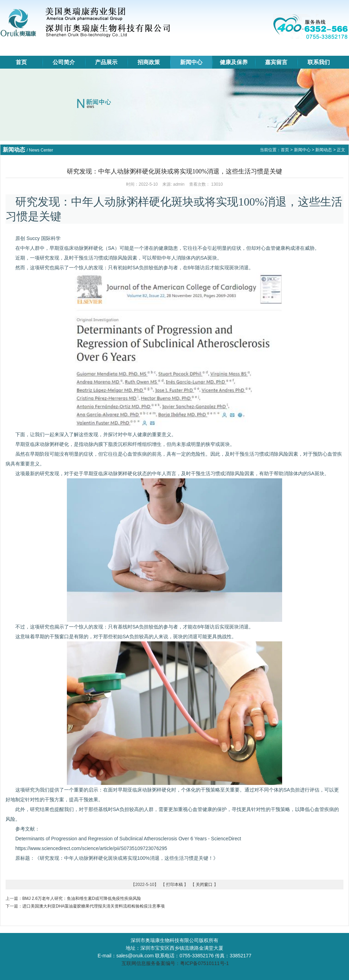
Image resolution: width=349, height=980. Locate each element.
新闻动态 (324, 150)
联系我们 (319, 62)
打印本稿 (174, 885)
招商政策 (149, 62)
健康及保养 (234, 62)
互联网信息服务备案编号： (150, 963)
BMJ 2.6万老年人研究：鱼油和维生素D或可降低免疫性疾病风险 (82, 898)
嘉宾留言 (276, 62)
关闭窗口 (204, 885)
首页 (21, 62)
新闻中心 (191, 62)
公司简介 (64, 62)
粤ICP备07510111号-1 (204, 963)
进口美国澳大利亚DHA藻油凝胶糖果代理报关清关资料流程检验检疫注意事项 (94, 906)
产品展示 (106, 62)
